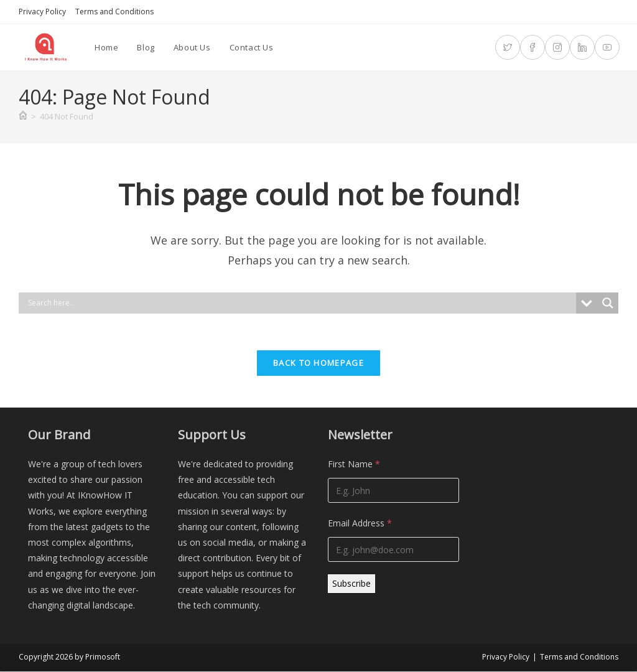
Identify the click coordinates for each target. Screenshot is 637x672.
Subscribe (351, 585)
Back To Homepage (318, 364)
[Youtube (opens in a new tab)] (607, 47)
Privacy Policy (42, 12)
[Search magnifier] (608, 303)
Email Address (360, 524)
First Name (354, 465)
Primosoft (103, 657)
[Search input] (300, 303)
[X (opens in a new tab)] (508, 47)
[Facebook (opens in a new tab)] (532, 47)
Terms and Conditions (114, 12)
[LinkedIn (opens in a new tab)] (582, 47)
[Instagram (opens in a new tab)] (557, 47)
